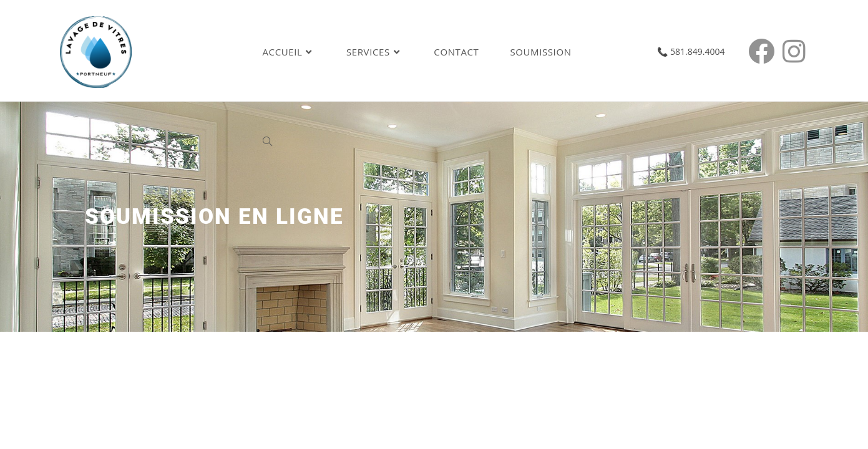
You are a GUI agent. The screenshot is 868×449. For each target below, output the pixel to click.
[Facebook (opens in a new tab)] (765, 51)
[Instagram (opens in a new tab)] (798, 51)
